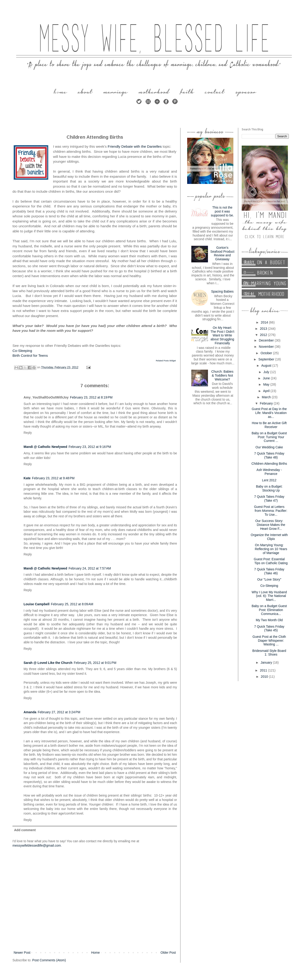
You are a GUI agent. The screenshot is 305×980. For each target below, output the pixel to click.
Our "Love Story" (269, 579)
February (267, 403)
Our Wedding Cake (269, 447)
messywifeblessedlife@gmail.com (37, 845)
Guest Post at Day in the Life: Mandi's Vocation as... (269, 413)
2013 (264, 329)
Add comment (25, 830)
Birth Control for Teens (30, 355)
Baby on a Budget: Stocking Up (269, 488)
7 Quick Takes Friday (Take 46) (269, 571)
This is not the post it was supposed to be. (222, 211)
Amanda (30, 712)
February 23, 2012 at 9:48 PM (53, 478)
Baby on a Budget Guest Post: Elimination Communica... (269, 610)
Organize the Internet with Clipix (269, 537)
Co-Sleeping (22, 351)
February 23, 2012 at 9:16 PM (90, 447)
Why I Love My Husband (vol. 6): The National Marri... (269, 596)
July (267, 372)
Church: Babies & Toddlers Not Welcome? (222, 375)
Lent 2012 (269, 480)
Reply (28, 433)
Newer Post (22, 953)
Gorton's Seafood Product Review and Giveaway (222, 253)
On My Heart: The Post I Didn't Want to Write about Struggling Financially (222, 335)
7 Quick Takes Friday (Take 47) (269, 499)
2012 (264, 335)
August (267, 366)
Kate (27, 478)
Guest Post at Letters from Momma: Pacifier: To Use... (271, 511)
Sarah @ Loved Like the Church (48, 663)
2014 (265, 322)
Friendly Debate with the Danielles (135, 146)
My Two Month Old (269, 620)
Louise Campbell (37, 604)
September (267, 359)
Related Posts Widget (166, 361)
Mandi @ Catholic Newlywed (45, 447)
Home (95, 953)
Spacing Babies (222, 291)
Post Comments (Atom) (49, 960)
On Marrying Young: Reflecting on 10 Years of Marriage (271, 549)
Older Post (168, 953)
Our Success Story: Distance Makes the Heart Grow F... (270, 525)
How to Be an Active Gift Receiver (269, 425)
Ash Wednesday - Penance (269, 472)
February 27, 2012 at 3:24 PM (59, 712)
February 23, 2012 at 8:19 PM (91, 397)
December (267, 340)
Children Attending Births (269, 464)
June (267, 378)
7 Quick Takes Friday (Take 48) (269, 455)
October (267, 353)
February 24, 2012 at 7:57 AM (90, 568)
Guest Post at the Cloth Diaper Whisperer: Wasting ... (269, 641)
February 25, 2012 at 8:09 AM (72, 604)
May (267, 384)
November (267, 347)
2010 (265, 677)
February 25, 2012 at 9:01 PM (95, 663)
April (267, 391)
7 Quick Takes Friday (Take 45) (269, 628)
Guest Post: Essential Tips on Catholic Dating (271, 561)
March (267, 397)
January (267, 662)
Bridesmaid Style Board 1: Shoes (269, 653)
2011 (264, 670)
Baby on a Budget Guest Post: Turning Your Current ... (269, 437)
